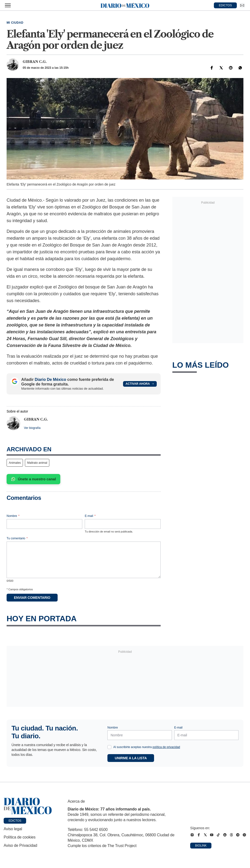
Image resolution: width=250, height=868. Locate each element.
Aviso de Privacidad (20, 845)
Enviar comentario (32, 598)
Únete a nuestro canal (33, 479)
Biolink (201, 846)
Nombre (13, 516)
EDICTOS (225, 5)
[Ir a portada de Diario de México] (28, 806)
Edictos (15, 821)
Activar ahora (140, 384)
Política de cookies (20, 837)
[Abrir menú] (8, 5)
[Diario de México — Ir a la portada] (125, 5)
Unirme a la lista (131, 758)
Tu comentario (17, 538)
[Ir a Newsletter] (242, 5)
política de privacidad (166, 747)
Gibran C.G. (35, 62)
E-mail (90, 516)
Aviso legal (13, 829)
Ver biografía (32, 428)
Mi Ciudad (15, 23)
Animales (15, 463)
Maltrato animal (37, 463)
